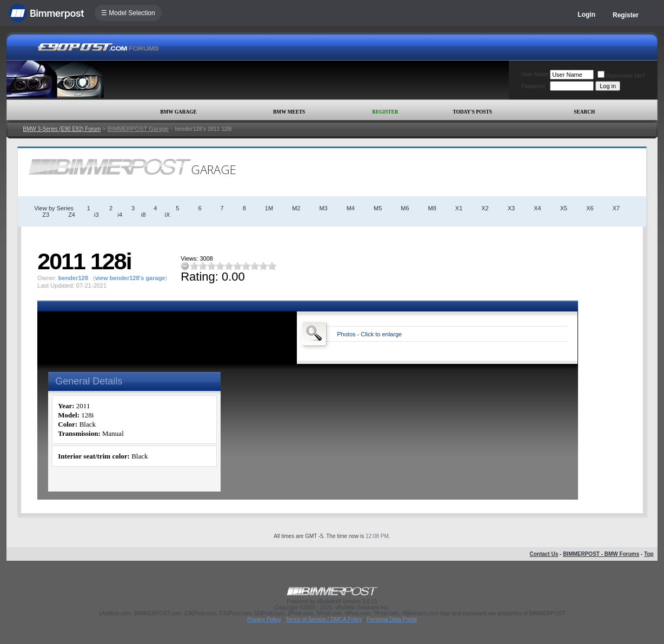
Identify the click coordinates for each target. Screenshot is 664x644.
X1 (459, 208)
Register (626, 15)
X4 (537, 208)
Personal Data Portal (391, 619)
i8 (144, 215)
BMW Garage (178, 112)
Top (649, 554)
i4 (120, 215)
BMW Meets (289, 112)
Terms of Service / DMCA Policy (324, 619)
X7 (616, 208)
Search (584, 112)
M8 (432, 208)
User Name (535, 74)
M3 (323, 208)
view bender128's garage (130, 278)
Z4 (72, 215)
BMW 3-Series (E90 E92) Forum (62, 129)
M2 (296, 208)
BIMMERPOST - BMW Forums (601, 554)
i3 (97, 215)
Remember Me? (621, 76)
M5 (378, 208)
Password (533, 86)
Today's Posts (473, 112)
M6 (405, 208)
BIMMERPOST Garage (138, 129)
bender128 (73, 278)
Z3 (46, 215)
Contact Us (544, 554)
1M (269, 208)
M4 (351, 208)
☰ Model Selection (128, 13)
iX (168, 215)
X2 (485, 208)
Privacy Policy (264, 619)
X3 (511, 208)
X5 (564, 208)
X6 (590, 208)
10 (272, 266)
